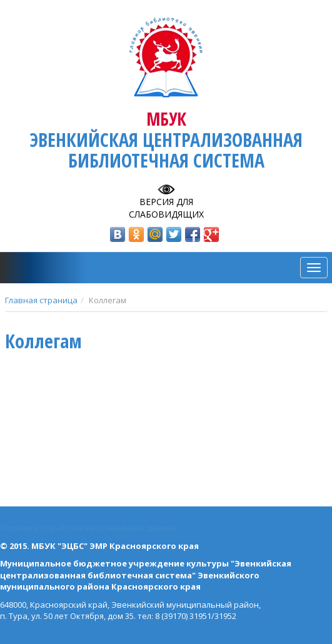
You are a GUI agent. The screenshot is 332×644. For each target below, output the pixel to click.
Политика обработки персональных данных (89, 528)
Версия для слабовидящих (166, 208)
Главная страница (41, 300)
